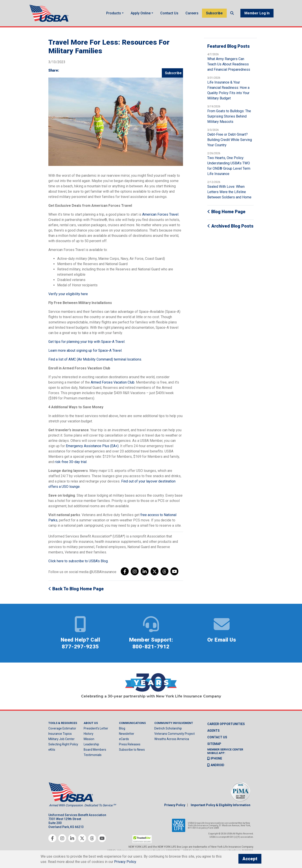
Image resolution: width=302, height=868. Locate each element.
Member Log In (257, 14)
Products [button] (114, 14)
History (89, 735)
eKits (52, 751)
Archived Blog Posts (230, 228)
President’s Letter (96, 730)
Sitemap (214, 745)
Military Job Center (61, 741)
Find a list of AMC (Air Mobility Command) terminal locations (95, 361)
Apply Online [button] (141, 14)
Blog (122, 730)
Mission (89, 741)
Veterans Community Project (175, 735)
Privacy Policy (175, 806)
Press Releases (130, 746)
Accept (250, 859)
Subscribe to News (132, 751)
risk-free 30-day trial (71, 463)
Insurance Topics (60, 735)
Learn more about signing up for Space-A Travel (85, 352)
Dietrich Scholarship (168, 730)
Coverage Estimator (62, 730)
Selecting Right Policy (63, 746)
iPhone (215, 760)
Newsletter (127, 735)
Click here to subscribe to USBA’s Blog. (78, 563)
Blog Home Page (226, 213)
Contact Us (169, 14)
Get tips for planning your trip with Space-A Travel (86, 343)
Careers (192, 14)
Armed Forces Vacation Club (113, 384)
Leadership (91, 746)
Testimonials (93, 756)
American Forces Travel (160, 216)
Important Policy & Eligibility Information (221, 806)
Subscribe (214, 14)
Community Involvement (174, 725)
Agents (213, 732)
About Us (91, 725)
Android (216, 766)
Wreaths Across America (172, 741)
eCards (124, 741)
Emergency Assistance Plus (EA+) (92, 447)
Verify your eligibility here (68, 295)
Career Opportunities (226, 726)
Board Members (95, 751)
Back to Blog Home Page (76, 590)
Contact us (217, 739)
